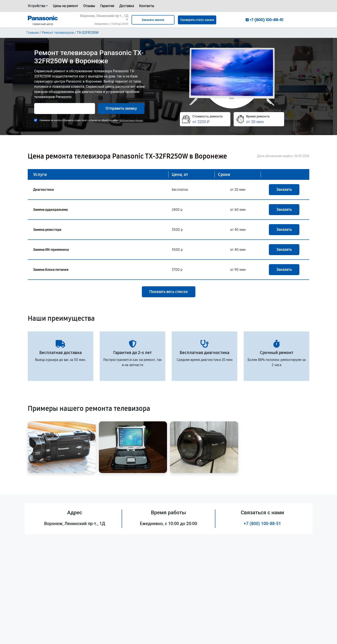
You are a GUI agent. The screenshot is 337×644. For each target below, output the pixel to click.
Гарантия (107, 6)
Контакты (147, 6)
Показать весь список (169, 292)
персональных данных (131, 120)
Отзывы (89, 6)
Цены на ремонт (65, 6)
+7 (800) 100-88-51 (262, 524)
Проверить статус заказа (197, 20)
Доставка (127, 6)
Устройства (36, 6)
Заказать (284, 190)
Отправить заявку (121, 108)
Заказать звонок (153, 20)
